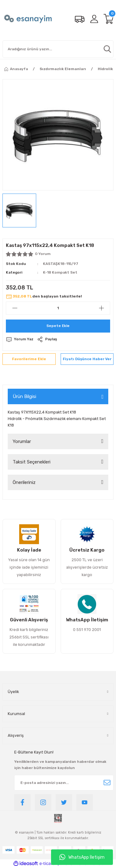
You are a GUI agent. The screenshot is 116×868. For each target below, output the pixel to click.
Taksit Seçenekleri (32, 462)
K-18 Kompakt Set (60, 272)
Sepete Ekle (58, 326)
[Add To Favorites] (29, 359)
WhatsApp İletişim (82, 857)
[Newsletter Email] (64, 783)
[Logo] (29, 19)
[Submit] (107, 783)
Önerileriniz (24, 482)
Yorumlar (22, 441)
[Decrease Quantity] (15, 308)
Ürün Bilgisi (24, 396)
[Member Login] (94, 19)
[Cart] (109, 19)
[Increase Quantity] (101, 308)
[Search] (58, 49)
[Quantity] (58, 308)
